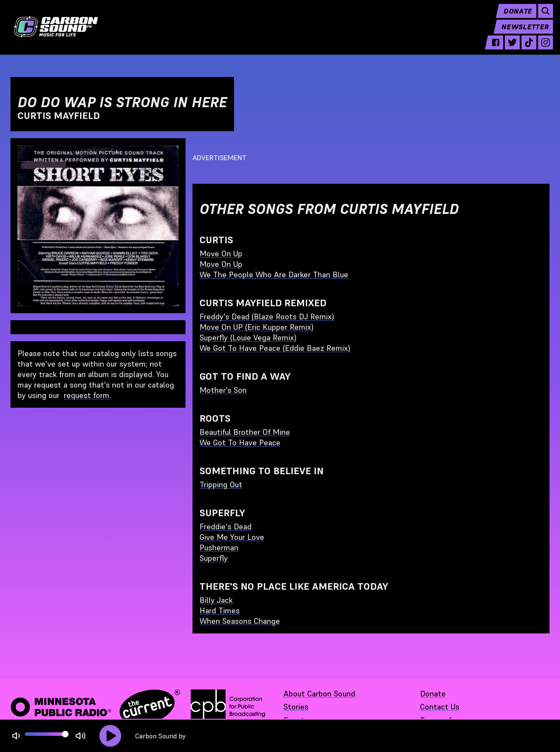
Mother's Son (223, 390)
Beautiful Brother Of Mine (245, 432)
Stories (296, 707)
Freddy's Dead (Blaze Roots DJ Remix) (267, 317)
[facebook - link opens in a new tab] (492, 49)
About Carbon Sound (319, 694)
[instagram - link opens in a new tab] (542, 49)
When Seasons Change (240, 621)
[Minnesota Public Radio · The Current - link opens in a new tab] (95, 707)
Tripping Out (221, 484)
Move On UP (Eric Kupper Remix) (257, 327)
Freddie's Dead (226, 526)
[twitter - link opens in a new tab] (509, 49)
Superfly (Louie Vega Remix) (248, 338)
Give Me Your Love (232, 537)
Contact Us (440, 707)
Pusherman (219, 547)
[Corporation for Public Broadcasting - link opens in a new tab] (228, 707)
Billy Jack (216, 600)
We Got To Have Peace (240, 442)
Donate (514, 17)
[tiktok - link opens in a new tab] (525, 49)
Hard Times (220, 610)
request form (87, 395)
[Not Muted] (16, 736)
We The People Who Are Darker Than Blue (274, 275)
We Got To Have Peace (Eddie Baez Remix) (275, 348)
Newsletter (521, 33)
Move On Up (221, 254)
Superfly (214, 558)
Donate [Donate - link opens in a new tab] (433, 694)
